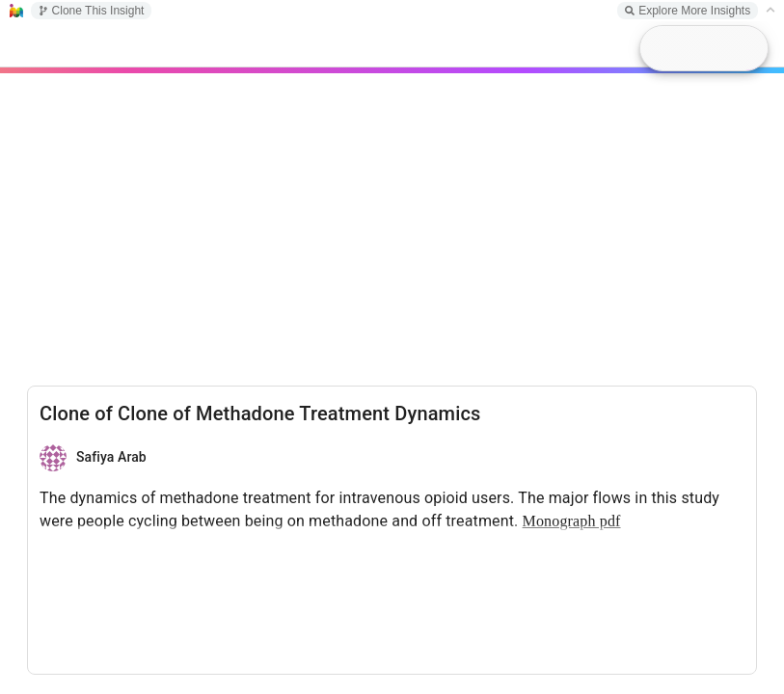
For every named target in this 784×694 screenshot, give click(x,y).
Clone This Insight (92, 11)
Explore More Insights (688, 11)
